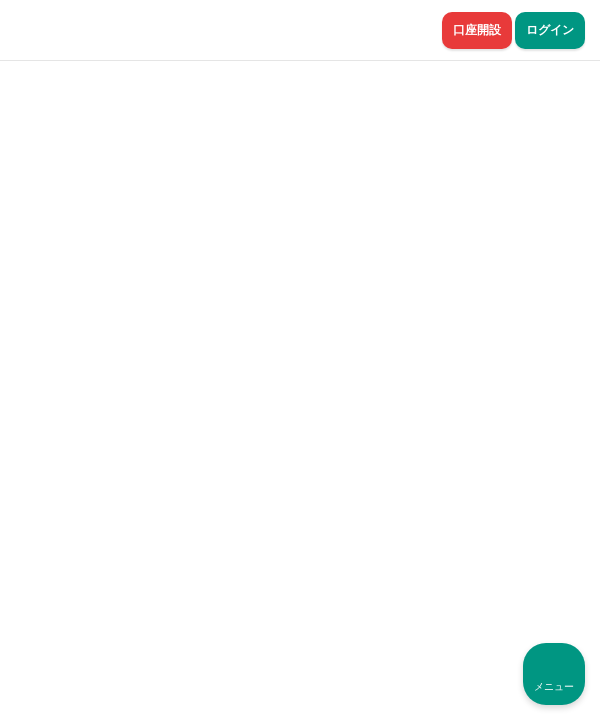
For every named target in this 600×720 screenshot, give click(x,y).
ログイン (550, 30)
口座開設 (477, 30)
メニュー (554, 686)
